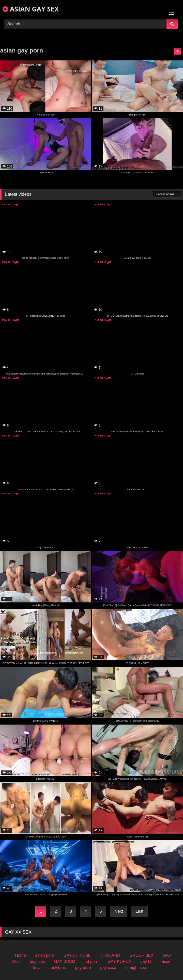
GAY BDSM (65, 962)
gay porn (83, 968)
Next (119, 911)
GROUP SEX (141, 955)
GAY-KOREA (119, 962)
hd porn (91, 962)
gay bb (146, 962)
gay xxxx (108, 968)
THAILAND (110, 955)
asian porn (45, 955)
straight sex (136, 968)
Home (20, 955)
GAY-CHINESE (77, 955)
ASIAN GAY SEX (31, 9)
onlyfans (58, 968)
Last (140, 911)
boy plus (37, 962)
